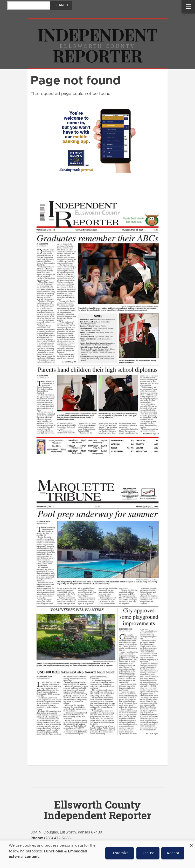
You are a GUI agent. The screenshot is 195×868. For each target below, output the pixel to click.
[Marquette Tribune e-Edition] (97, 607)
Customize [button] (120, 853)
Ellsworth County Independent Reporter (98, 810)
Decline (148, 853)
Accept (173, 853)
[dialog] (97, 854)
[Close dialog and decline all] (191, 844)
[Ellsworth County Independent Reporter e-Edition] (97, 327)
